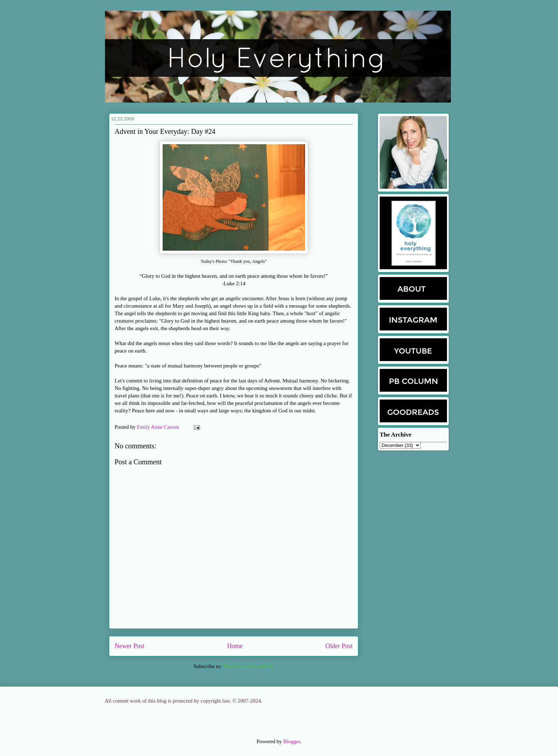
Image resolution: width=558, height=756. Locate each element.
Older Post (339, 646)
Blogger (292, 741)
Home (235, 646)
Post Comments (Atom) (248, 666)
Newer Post (130, 646)
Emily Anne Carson (159, 427)
